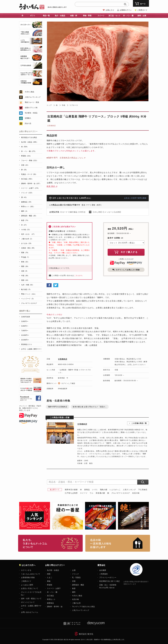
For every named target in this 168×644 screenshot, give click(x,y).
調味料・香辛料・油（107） (31, 184)
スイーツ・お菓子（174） (30, 188)
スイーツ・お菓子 (54, 588)
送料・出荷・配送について (31, 599)
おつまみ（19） (27, 243)
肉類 (49, 574)
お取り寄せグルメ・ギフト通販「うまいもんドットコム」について (50, 543)
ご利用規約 (103, 574)
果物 (49, 581)
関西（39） (25, 266)
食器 (74, 588)
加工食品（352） (27, 179)
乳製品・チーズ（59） (29, 174)
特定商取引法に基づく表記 (109, 581)
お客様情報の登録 (28, 577)
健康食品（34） (27, 202)
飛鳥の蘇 (104, 490)
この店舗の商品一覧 (139, 423)
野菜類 (50, 585)
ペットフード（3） (28, 299)
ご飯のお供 (76, 603)
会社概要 (103, 570)
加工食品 (50, 596)
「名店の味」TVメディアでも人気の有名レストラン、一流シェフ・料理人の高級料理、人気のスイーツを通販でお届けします (118, 543)
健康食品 (50, 603)
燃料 (74, 592)
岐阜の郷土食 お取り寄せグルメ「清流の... (90, 407)
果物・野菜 (87, 16)
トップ (49, 105)
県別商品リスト (27, 344)
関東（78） (25, 253)
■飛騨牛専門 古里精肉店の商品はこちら (65, 158)
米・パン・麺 (128, 16)
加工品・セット (115, 16)
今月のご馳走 (30, 92)
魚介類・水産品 (53, 570)
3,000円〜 (25, 321)
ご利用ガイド (142, 10)
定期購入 (28, 118)
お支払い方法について (30, 588)
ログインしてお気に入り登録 (126, 270)
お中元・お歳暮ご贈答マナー (31, 349)
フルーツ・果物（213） (30, 161)
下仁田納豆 (143, 490)
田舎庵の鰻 (100, 493)
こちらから (78, 275)
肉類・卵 (74, 16)
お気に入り (110, 10)
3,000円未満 (25, 317)
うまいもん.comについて (31, 574)
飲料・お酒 (142, 16)
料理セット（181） (28, 207)
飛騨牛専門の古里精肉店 (58, 407)
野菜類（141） (26, 156)
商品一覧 (46, 16)
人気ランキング (129, 490)
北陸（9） (25, 271)
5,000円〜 (25, 326)
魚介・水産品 (60, 16)
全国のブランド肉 (31, 108)
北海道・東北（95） (28, 248)
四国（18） (25, 280)
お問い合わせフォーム (30, 612)
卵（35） (24, 170)
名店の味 (136, 493)
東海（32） (25, 262)
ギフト (33, 16)
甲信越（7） (26, 257)
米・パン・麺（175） (29, 151)
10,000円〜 (25, 335)
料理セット (51, 599)
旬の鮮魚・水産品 (31, 113)
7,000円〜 (25, 331)
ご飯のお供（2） (27, 239)
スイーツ (101, 16)
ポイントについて (28, 602)
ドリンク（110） (27, 193)
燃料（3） (25, 211)
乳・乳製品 (76, 577)
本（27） (24, 225)
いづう (95, 490)
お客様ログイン (126, 10)
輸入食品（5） (26, 289)
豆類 (74, 581)
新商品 (87, 490)
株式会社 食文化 (86, 634)
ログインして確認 (68, 383)
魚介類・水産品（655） (30, 142)
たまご (50, 577)
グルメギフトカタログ (121, 493)
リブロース (74, 105)
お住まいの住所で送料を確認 (135, 198)
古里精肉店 (52, 126)
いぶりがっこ (115, 490)
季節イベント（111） (29, 294)
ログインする (26, 570)
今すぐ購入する (126, 252)
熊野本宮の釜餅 (71, 490)
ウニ (92, 493)
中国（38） (25, 276)
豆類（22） (25, 165)
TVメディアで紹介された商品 (83, 607)
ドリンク (75, 574)
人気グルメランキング (33, 97)
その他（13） (26, 230)
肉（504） (25, 147)
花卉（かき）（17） (28, 234)
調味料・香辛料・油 (55, 607)
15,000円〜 (25, 340)
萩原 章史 (51, 186)
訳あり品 (28, 123)
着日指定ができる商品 (29, 137)
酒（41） (24, 197)
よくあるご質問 (27, 585)
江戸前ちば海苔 (71, 493)
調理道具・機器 (78, 585)
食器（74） (25, 220)
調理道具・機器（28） (29, 216)
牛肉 (64, 105)
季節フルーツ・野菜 (32, 102)
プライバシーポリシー (108, 577)
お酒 (74, 570)
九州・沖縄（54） (27, 285)
